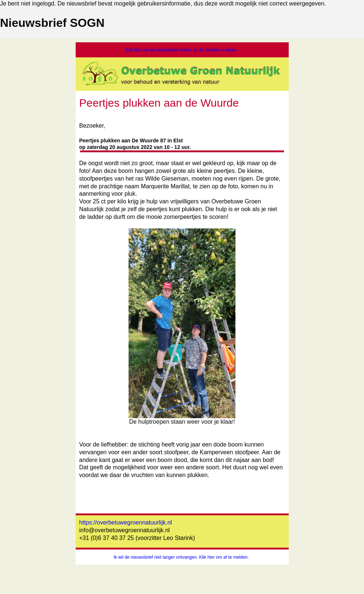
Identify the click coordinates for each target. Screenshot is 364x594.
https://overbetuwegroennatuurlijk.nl (126, 522)
